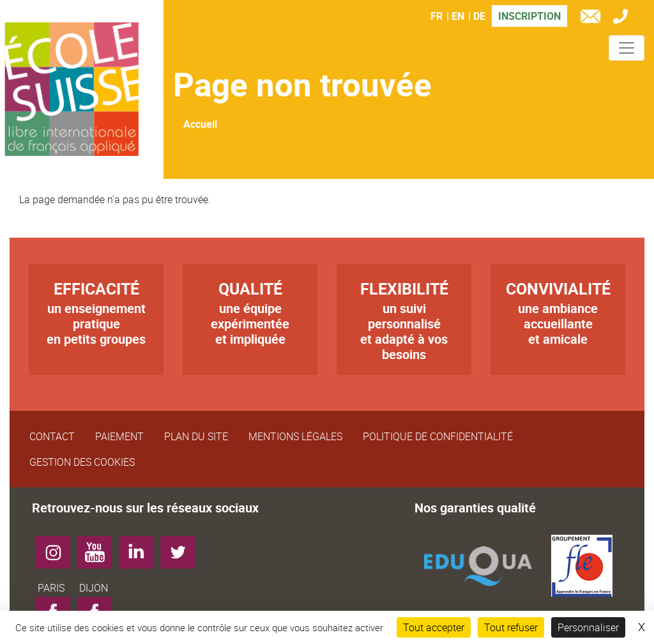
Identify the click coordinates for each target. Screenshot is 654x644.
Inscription (529, 16)
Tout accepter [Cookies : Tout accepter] (434, 627)
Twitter (182, 548)
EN (458, 16)
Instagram (58, 548)
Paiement (119, 436)
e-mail (593, 18)
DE (479, 16)
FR (437, 16)
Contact (52, 436)
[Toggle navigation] (627, 48)
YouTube (99, 548)
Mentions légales (295, 436)
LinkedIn (141, 548)
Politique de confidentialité (438, 436)
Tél (624, 18)
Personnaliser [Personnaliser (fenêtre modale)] (588, 627)
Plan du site (196, 436)
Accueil (200, 124)
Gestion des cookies (82, 462)
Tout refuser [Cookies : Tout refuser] (511, 627)
